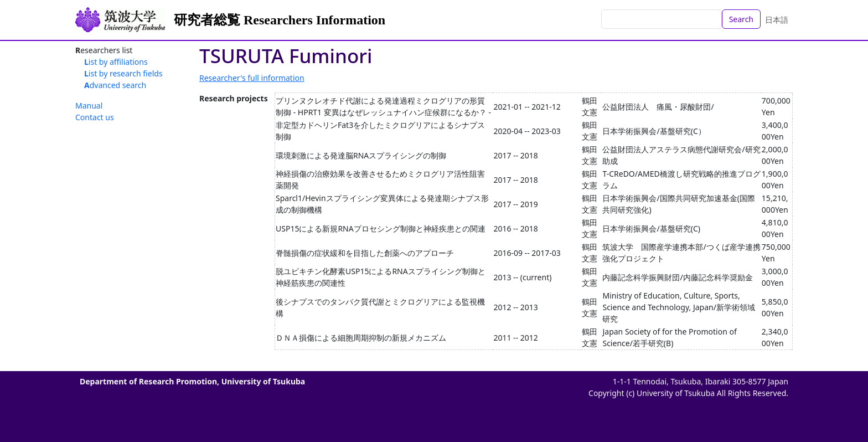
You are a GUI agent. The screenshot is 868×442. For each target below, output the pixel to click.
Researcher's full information (252, 78)
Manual (89, 106)
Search (741, 19)
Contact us (95, 117)
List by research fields (123, 73)
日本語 (777, 20)
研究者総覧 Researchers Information (280, 20)
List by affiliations (116, 62)
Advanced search (115, 85)
